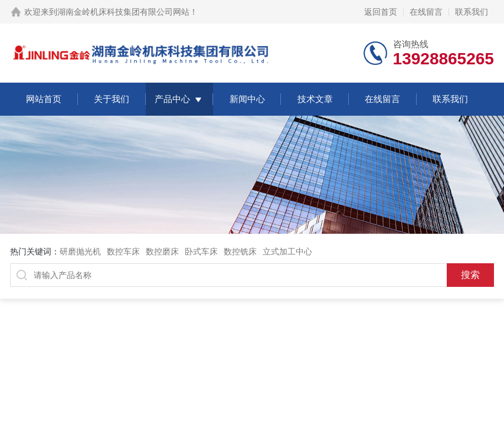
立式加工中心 (287, 251)
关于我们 (112, 99)
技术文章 (315, 99)
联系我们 (472, 12)
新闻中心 (247, 99)
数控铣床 (240, 251)
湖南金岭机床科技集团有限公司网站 (123, 12)
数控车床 (123, 251)
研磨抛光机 (80, 251)
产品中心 (172, 99)
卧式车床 (201, 251)
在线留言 (426, 12)
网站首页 (44, 99)
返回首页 (381, 12)
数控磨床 (162, 251)
